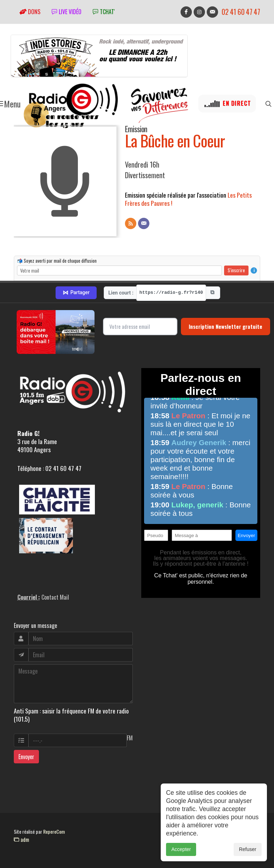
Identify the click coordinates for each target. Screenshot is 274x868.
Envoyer (26, 757)
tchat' (104, 12)
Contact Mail (55, 597)
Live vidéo (67, 12)
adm (21, 839)
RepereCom (54, 831)
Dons (30, 12)
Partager (76, 293)
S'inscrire (236, 270)
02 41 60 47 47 (241, 12)
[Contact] (144, 223)
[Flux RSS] (131, 223)
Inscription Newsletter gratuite (226, 326)
